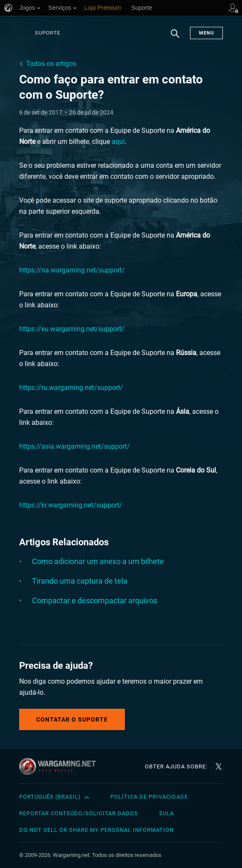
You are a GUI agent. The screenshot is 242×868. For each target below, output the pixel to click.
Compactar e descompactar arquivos (95, 600)
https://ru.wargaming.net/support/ (71, 388)
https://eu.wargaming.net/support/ (72, 329)
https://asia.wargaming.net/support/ (75, 446)
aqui (118, 142)
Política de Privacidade (149, 797)
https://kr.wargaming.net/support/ (71, 505)
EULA (167, 813)
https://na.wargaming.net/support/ (72, 270)
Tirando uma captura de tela (80, 581)
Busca (175, 38)
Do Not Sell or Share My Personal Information (97, 830)
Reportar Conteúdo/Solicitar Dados (79, 813)
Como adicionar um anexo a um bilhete (98, 561)
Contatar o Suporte (72, 719)
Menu (206, 33)
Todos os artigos (51, 64)
